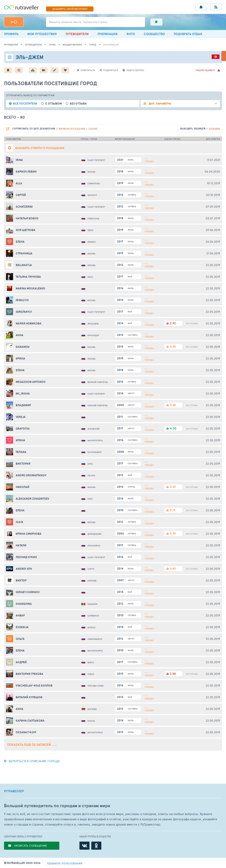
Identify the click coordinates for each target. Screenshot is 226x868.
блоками (214, 129)
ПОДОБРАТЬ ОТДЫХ (188, 34)
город (93, 45)
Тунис (52, 45)
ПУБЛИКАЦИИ (108, 34)
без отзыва (78, 104)
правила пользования (65, 863)
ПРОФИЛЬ (11, 34)
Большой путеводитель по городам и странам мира (57, 806)
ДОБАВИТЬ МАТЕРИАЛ (70, 9)
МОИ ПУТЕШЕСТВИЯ (42, 34)
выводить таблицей (193, 129)
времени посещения (72, 129)
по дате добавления (34, 129)
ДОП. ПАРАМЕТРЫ (160, 104)
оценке (93, 129)
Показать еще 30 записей (32, 745)
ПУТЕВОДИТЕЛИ (77, 34)
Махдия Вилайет (72, 45)
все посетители (25, 104)
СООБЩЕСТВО (154, 34)
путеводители (33, 45)
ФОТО (131, 34)
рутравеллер (11, 45)
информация (111, 45)
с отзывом (53, 104)
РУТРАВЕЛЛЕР (14, 791)
